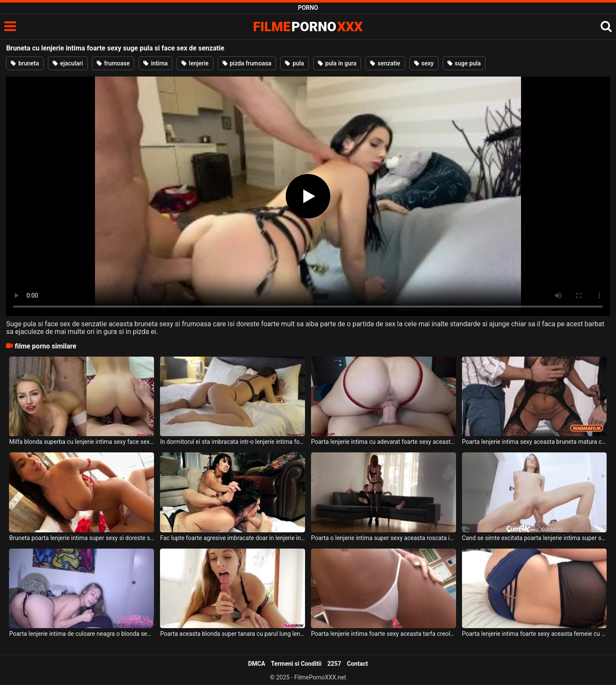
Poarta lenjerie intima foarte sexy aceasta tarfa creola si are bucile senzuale (384, 634)
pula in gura (337, 63)
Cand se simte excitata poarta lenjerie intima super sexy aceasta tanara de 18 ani (535, 538)
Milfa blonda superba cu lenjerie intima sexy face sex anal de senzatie (81, 442)
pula (294, 63)
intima (155, 63)
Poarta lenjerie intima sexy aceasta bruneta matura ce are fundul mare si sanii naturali (535, 442)
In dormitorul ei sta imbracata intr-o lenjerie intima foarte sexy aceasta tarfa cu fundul (232, 442)
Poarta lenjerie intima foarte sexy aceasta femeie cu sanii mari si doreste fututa (535, 634)
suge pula (464, 63)
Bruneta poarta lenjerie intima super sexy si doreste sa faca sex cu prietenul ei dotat (81, 538)
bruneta (25, 63)
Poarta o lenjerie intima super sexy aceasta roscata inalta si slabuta (384, 538)
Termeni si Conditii (296, 664)
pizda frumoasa (247, 63)
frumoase (113, 63)
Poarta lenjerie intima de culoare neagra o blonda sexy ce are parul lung (81, 634)
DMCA (257, 664)
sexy (424, 63)
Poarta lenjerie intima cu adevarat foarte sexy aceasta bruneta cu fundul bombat (384, 442)
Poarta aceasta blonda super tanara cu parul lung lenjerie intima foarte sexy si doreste (232, 634)
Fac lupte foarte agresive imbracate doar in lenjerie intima (232, 538)
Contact (357, 664)
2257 (334, 664)
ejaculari (68, 63)
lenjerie (195, 63)
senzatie (385, 63)
